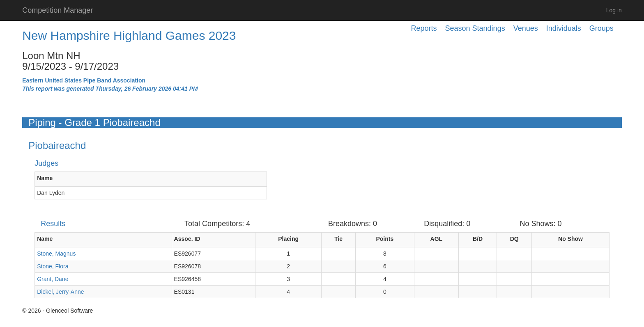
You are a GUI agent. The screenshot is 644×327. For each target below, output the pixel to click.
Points (385, 239)
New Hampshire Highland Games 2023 (129, 35)
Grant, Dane (53, 279)
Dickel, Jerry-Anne (60, 292)
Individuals (564, 28)
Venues (526, 28)
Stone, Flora (53, 266)
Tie (338, 239)
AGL (437, 239)
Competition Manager (57, 10)
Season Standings (475, 28)
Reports (424, 28)
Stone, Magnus (56, 254)
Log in (614, 10)
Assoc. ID (187, 239)
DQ (514, 239)
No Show (570, 239)
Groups (601, 28)
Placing (288, 239)
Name (45, 178)
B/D (478, 239)
